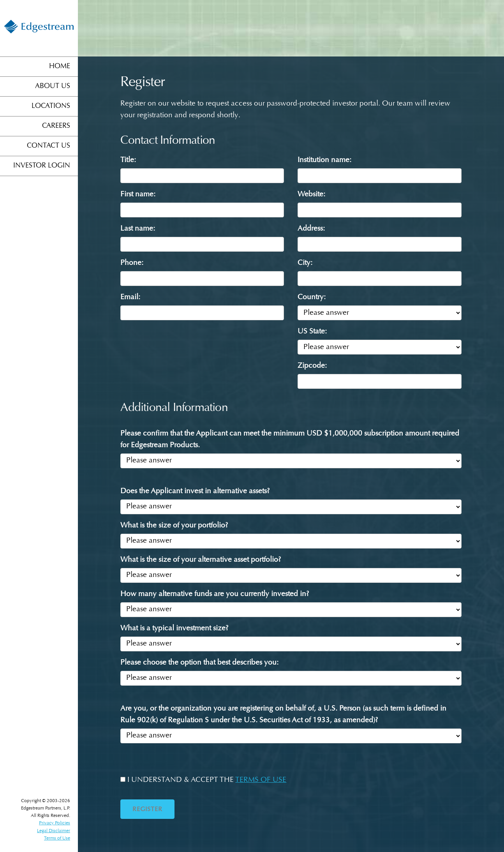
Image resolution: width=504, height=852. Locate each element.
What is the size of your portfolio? (174, 526)
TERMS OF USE (261, 780)
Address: (311, 229)
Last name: (138, 229)
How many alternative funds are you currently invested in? (215, 594)
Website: (311, 195)
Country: (312, 297)
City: (305, 263)
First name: (138, 195)
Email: (130, 297)
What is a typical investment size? (174, 629)
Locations (51, 106)
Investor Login (42, 166)
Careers (56, 126)
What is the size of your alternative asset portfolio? (201, 560)
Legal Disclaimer (54, 831)
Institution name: (324, 160)
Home (60, 67)
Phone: (132, 263)
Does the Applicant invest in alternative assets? (195, 491)
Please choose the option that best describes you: (199, 663)
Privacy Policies (55, 823)
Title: (128, 160)
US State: (312, 332)
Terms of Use (57, 838)
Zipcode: (312, 366)
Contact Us (48, 146)
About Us (53, 86)
